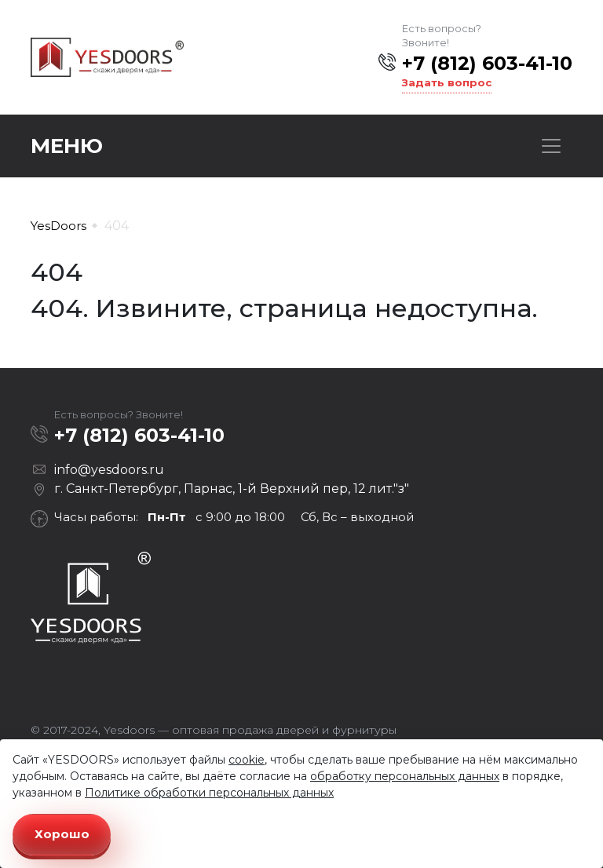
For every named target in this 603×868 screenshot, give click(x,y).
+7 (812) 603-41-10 (487, 63)
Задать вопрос (447, 82)
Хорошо (62, 834)
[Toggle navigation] (551, 146)
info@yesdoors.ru (109, 470)
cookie (247, 760)
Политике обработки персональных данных (209, 793)
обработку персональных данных (405, 776)
